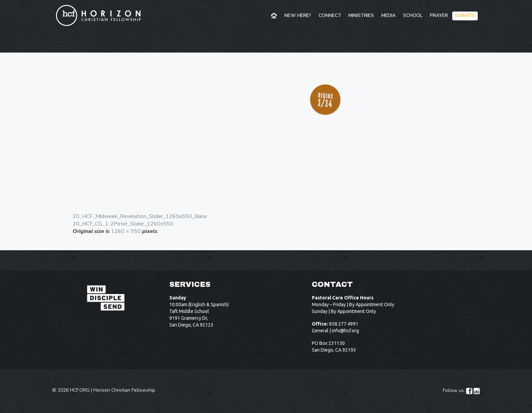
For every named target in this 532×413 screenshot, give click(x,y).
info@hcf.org (345, 331)
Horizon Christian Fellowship (124, 390)
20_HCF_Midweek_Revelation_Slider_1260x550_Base (140, 216)
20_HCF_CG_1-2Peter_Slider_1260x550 (123, 224)
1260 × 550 (126, 231)
